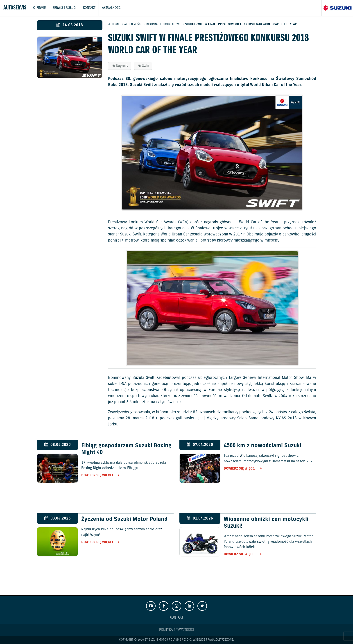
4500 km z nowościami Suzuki (263, 446)
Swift (146, 66)
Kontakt (89, 8)
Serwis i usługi (64, 8)
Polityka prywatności (176, 630)
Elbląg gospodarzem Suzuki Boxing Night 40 (126, 449)
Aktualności (112, 8)
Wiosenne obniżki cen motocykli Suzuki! (266, 523)
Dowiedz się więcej (97, 475)
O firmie (40, 8)
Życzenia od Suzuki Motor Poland (124, 519)
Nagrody (122, 66)
